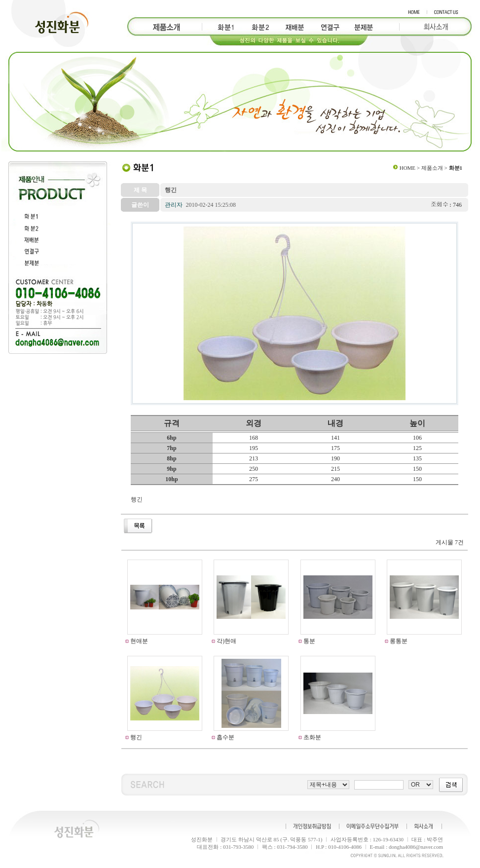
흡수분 (225, 737)
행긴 (135, 737)
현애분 (138, 641)
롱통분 (398, 641)
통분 (309, 641)
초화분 (312, 737)
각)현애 (226, 641)
